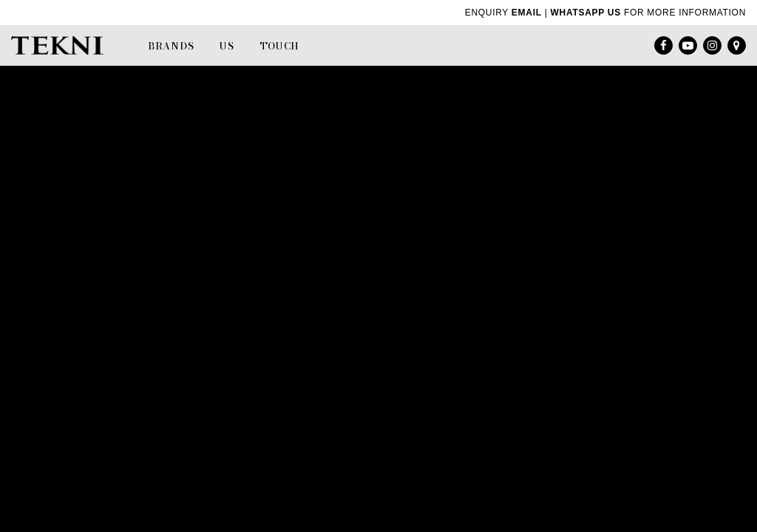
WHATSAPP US (586, 13)
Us (227, 46)
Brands (171, 46)
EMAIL (527, 13)
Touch (280, 46)
